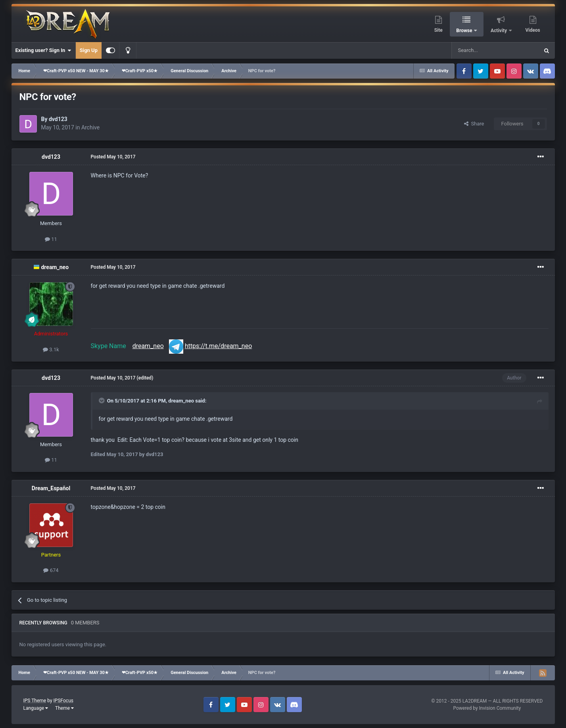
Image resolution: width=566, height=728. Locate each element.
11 (51, 239)
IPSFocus (63, 701)
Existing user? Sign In (43, 50)
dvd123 (58, 119)
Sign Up (89, 50)
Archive (90, 127)
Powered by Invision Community (487, 708)
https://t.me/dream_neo (219, 346)
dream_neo (55, 267)
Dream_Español (51, 488)
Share (474, 124)
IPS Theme (35, 701)
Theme (64, 708)
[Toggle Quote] (102, 401)
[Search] (476, 50)
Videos (533, 30)
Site (438, 30)
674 (51, 570)
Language (36, 708)
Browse (465, 31)
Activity (499, 31)
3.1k (51, 350)
